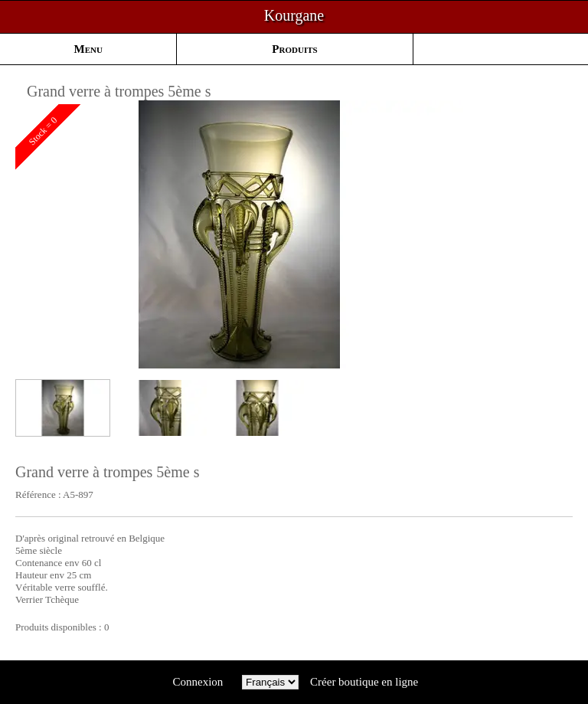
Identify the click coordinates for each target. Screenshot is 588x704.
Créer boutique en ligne (364, 682)
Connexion (198, 682)
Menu (88, 49)
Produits (294, 49)
